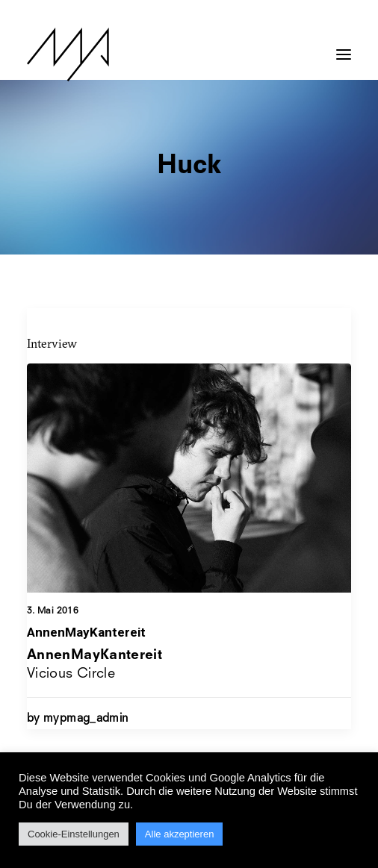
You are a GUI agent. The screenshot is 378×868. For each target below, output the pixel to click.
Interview (52, 343)
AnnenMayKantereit (86, 632)
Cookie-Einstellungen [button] (74, 834)
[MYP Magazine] (68, 54)
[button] (344, 47)
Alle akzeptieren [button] (180, 834)
